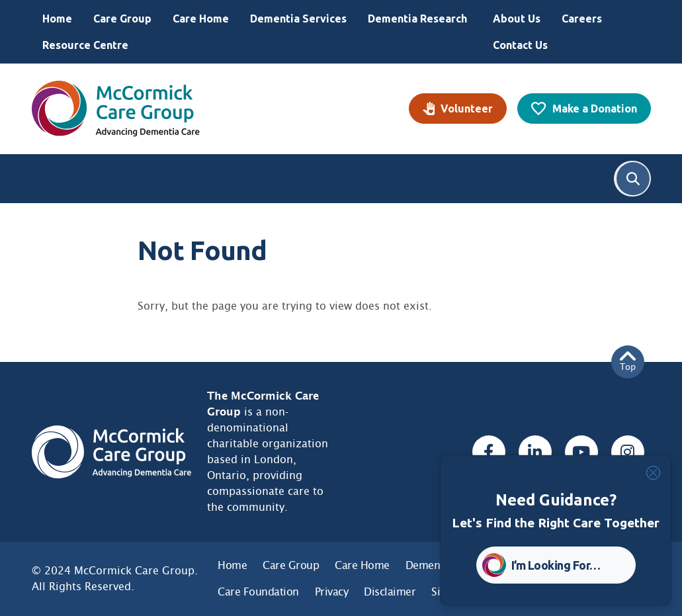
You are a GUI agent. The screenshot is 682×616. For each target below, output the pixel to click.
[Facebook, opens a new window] (489, 452)
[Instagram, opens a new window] (628, 452)
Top (628, 362)
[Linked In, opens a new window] (535, 452)
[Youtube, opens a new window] (581, 452)
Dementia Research (417, 19)
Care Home (201, 19)
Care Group (122, 19)
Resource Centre (85, 45)
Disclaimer (390, 592)
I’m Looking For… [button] (556, 565)
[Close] (653, 473)
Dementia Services (298, 19)
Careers (582, 19)
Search (633, 179)
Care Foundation (258, 592)
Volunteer (467, 109)
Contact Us (520, 45)
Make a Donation (595, 109)
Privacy (332, 592)
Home (57, 19)
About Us (517, 19)
